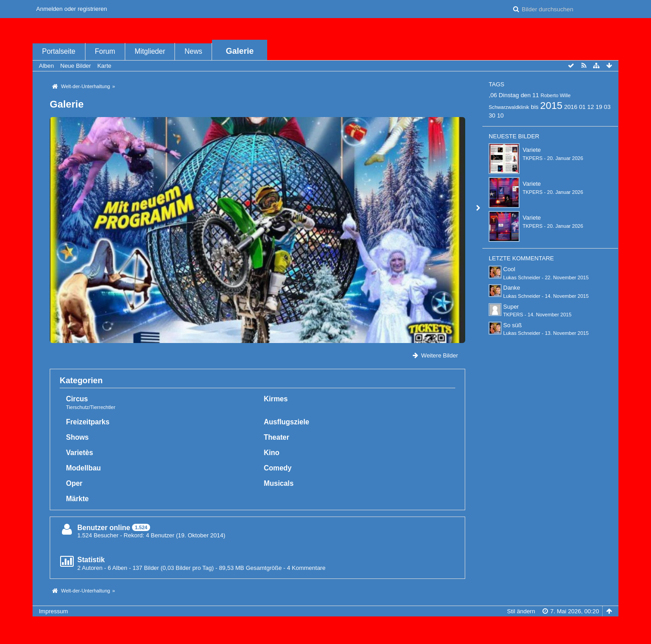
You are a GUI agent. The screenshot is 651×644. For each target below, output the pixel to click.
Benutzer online (104, 528)
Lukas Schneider (522, 277)
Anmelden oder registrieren (72, 9)
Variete (532, 150)
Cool (509, 269)
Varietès (80, 453)
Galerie (240, 51)
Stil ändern (521, 611)
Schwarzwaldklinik (509, 107)
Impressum (53, 611)
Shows (77, 437)
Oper (74, 483)
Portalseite (59, 51)
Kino (272, 453)
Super (511, 307)
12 (591, 107)
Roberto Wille (556, 95)
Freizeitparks (88, 422)
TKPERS (533, 158)
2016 (571, 107)
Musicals (279, 483)
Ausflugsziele (287, 422)
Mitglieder (150, 51)
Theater (277, 437)
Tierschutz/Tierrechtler (91, 407)
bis (535, 107)
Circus (77, 399)
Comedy (278, 468)
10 (500, 115)
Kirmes (276, 399)
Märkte (77, 499)
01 (583, 107)
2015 (551, 106)
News (193, 51)
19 (599, 107)
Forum (105, 51)
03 (607, 107)
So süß (512, 325)
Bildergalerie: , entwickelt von (325, 633)
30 (492, 115)
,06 (493, 95)
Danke (512, 288)
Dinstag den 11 (519, 95)
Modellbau (83, 468)
